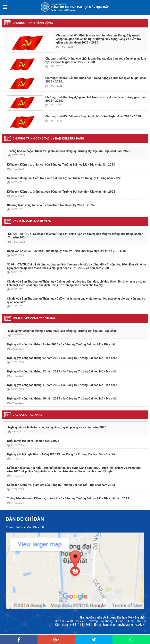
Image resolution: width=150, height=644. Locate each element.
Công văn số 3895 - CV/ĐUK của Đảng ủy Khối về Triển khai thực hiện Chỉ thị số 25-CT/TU (67, 251)
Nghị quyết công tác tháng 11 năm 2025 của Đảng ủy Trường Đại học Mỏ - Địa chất (62, 385)
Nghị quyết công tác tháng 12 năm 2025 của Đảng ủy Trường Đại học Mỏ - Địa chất (62, 371)
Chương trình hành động (33, 23)
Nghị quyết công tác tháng (34, 318)
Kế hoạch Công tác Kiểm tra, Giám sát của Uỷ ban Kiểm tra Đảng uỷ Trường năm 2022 (64, 178)
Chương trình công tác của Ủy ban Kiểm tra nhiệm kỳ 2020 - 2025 (50, 205)
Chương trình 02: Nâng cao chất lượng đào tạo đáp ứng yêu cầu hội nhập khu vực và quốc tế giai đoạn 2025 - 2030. (96, 60)
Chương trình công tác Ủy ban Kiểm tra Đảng (48, 139)
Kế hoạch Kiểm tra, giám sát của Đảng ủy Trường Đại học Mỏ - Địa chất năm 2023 (61, 165)
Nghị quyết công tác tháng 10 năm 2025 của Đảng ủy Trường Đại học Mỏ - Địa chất (62, 399)
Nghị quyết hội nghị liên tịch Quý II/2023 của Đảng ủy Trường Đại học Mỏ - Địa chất (62, 454)
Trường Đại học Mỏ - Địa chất (25, 527)
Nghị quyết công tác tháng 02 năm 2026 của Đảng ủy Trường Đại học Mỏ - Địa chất (62, 358)
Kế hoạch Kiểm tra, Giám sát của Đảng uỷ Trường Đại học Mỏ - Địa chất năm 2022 (61, 192)
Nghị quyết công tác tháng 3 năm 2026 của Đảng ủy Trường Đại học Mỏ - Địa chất (61, 344)
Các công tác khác (28, 415)
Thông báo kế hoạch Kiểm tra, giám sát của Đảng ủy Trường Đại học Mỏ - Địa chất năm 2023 (69, 151)
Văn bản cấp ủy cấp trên (32, 221)
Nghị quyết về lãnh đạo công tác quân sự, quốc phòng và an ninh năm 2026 (57, 427)
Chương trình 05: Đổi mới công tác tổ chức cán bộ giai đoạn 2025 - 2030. (94, 116)
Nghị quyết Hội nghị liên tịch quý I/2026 (33, 441)
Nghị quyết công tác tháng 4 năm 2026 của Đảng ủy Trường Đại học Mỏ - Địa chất (62, 331)
